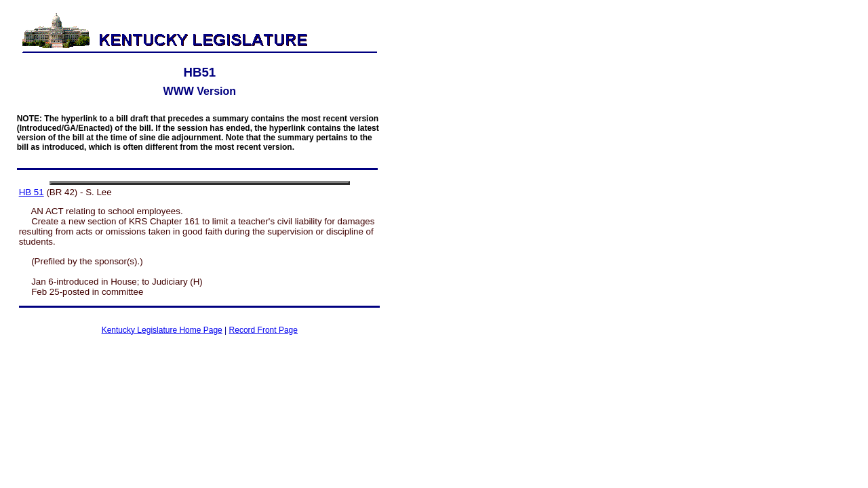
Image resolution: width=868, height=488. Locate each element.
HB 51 (32, 192)
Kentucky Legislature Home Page (162, 330)
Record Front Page (263, 330)
